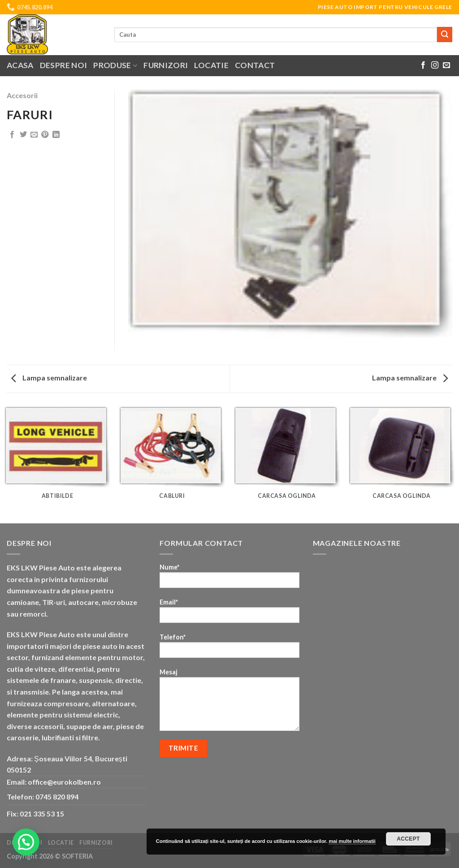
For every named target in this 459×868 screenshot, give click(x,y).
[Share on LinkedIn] (56, 135)
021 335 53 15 (42, 814)
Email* (229, 614)
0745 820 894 (57, 797)
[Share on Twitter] (23, 135)
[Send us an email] (446, 65)
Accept (408, 839)
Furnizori (166, 65)
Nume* (229, 579)
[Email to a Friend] (34, 135)
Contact (255, 65)
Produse (115, 65)
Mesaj (229, 703)
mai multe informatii (352, 841)
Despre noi (64, 65)
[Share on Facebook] (12, 135)
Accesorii (22, 95)
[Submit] (445, 35)
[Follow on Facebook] (423, 65)
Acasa (20, 65)
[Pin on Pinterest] (45, 135)
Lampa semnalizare (49, 378)
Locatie (211, 65)
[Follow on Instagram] (435, 65)
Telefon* (229, 649)
